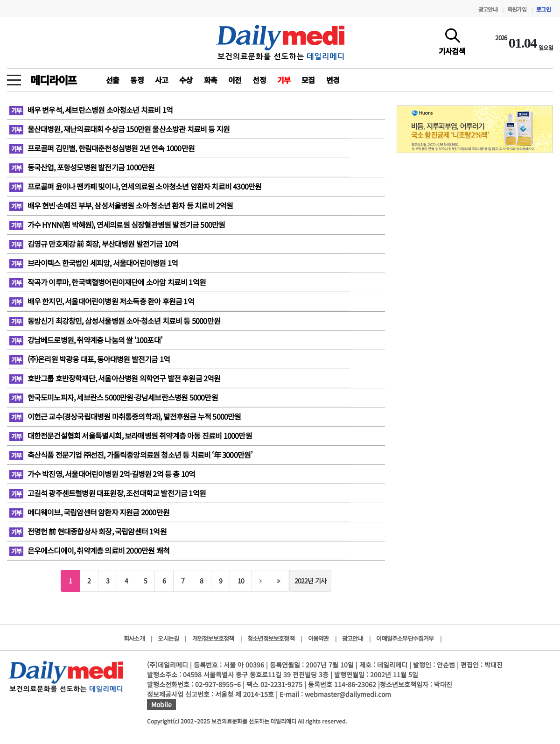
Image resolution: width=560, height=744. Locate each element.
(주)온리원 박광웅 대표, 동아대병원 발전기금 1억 (90, 359)
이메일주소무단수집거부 (405, 638)
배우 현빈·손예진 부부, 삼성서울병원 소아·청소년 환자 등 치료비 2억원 (121, 205)
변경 (333, 80)
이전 (235, 80)
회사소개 (134, 638)
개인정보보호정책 (213, 638)
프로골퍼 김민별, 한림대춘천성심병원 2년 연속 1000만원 (102, 148)
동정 (137, 80)
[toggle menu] (14, 77)
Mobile (161, 704)
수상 (186, 80)
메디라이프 (53, 80)
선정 (259, 80)
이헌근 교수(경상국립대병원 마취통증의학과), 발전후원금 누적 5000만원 (125, 416)
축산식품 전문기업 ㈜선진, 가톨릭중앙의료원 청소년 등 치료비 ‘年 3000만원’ (131, 455)
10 (241, 581)
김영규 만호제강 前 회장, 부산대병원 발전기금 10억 (94, 244)
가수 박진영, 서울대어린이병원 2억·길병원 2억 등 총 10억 (102, 474)
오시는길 (168, 638)
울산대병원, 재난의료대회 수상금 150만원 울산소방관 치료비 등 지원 (119, 129)
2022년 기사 (311, 581)
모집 (308, 80)
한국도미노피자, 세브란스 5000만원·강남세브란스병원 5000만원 (114, 397)
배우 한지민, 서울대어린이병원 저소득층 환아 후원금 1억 (102, 301)
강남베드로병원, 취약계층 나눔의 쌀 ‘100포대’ (86, 340)
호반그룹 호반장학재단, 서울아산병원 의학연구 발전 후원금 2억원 (115, 378)
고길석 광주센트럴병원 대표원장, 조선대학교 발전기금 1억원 (108, 493)
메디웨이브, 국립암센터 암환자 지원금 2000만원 (89, 512)
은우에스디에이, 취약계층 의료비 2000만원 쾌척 (89, 550)
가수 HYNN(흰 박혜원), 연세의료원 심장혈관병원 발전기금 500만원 (117, 225)
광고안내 (488, 9)
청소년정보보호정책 (271, 638)
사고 (161, 80)
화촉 (210, 80)
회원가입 (517, 9)
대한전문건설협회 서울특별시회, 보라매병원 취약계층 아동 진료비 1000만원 (131, 435)
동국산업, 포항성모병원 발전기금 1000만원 (82, 167)
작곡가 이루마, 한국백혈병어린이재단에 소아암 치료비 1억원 (108, 282)
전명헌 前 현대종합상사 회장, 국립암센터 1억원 (88, 531)
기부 (284, 80)
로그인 (543, 9)
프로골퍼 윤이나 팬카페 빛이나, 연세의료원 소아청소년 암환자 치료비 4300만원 (135, 186)
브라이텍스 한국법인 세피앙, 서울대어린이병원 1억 (94, 263)
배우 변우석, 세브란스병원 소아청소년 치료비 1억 (91, 110)
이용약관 (318, 638)
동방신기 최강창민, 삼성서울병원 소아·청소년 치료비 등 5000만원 (115, 321)
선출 (112, 80)
